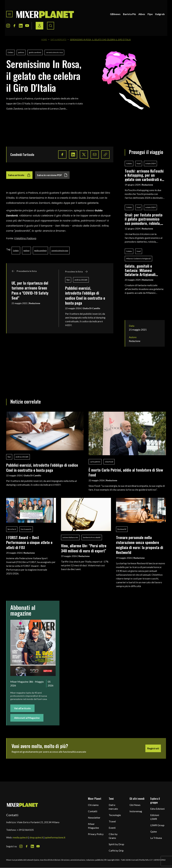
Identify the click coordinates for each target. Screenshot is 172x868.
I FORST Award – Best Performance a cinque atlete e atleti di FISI (29, 542)
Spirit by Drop (116, 844)
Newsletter (94, 818)
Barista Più (129, 14)
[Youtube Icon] (27, 26)
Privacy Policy (96, 834)
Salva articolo (19, 175)
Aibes (142, 14)
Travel (112, 821)
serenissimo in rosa (54, 52)
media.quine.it (20, 837)
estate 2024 (150, 163)
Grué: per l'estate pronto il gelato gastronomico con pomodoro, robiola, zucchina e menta (144, 219)
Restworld (122, 529)
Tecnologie (115, 815)
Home (44, 40)
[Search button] (51, 26)
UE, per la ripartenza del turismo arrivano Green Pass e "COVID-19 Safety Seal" (30, 290)
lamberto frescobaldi (92, 537)
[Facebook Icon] (14, 26)
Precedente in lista (24, 271)
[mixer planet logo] (22, 805)
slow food (109, 462)
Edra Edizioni (157, 809)
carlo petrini (95, 462)
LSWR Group (157, 825)
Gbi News (135, 805)
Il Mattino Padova (25, 238)
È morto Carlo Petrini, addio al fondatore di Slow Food (126, 472)
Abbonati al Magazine (27, 718)
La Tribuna (156, 838)
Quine (154, 831)
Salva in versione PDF (52, 175)
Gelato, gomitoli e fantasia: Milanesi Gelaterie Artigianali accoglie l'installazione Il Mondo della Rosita (144, 270)
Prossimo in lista (76, 272)
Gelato (10, 52)
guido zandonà (35, 52)
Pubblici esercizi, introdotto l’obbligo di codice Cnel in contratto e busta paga (85, 295)
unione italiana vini (70, 537)
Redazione (35, 303)
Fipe (150, 14)
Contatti (93, 811)
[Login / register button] (39, 26)
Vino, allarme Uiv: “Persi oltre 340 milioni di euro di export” (84, 548)
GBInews (115, 14)
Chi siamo (93, 805)
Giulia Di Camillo (91, 308)
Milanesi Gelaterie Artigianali (138, 259)
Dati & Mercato (58, 40)
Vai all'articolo (22, 708)
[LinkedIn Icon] (21, 26)
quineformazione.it (55, 837)
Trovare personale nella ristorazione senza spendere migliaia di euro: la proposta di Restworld (140, 545)
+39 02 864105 (25, 830)
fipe (68, 280)
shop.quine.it (36, 837)
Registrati (153, 748)
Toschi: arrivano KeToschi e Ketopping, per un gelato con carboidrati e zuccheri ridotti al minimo (145, 175)
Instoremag (136, 811)
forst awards (26, 529)
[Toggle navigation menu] (9, 14)
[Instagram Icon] (8, 26)
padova (21, 52)
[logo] (45, 14)
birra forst (12, 529)
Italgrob (160, 14)
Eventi (112, 828)
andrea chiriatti (81, 280)
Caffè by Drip (116, 850)
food (139, 163)
